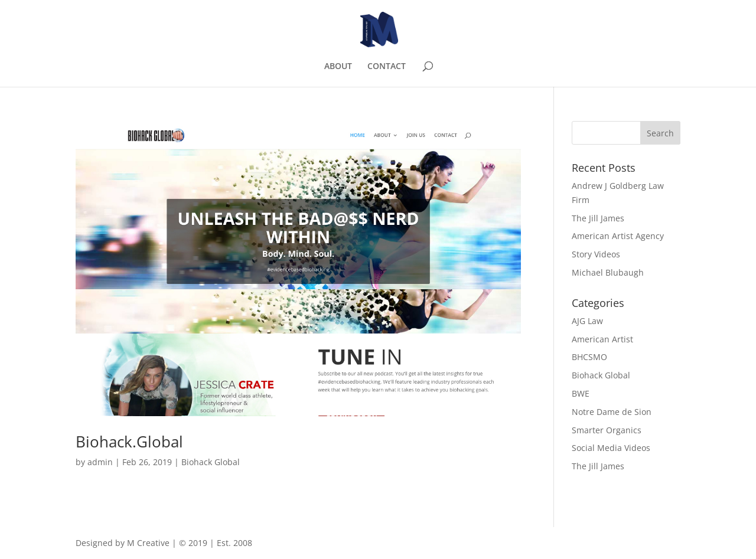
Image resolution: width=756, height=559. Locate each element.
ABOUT (338, 67)
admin (100, 462)
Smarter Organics (607, 430)
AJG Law (587, 321)
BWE (581, 393)
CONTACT (387, 67)
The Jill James (598, 218)
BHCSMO (589, 357)
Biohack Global (211, 462)
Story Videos (596, 254)
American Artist (602, 339)
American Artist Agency (618, 236)
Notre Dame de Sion (612, 412)
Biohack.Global (129, 442)
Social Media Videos (611, 448)
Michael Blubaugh (608, 272)
